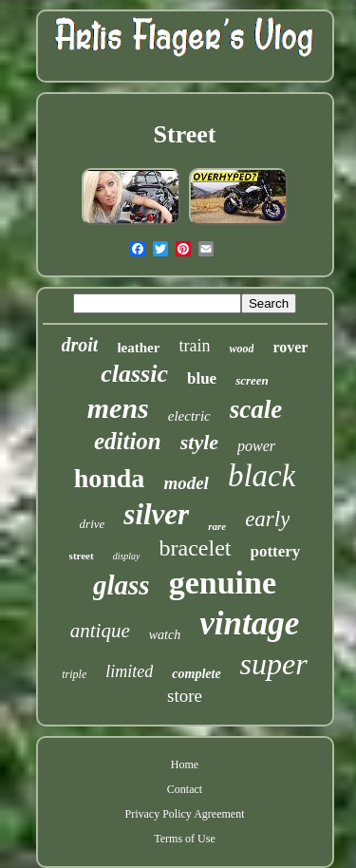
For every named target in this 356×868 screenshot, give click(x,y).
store (185, 696)
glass (122, 585)
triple (74, 674)
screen (252, 380)
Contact (185, 789)
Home (185, 764)
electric (189, 416)
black (262, 476)
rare (217, 526)
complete (196, 674)
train (194, 346)
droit (80, 345)
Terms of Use (184, 839)
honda (110, 478)
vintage (249, 623)
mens (118, 408)
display (127, 556)
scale (256, 409)
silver (156, 514)
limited (129, 671)
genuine (223, 583)
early (267, 519)
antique (100, 631)
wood (241, 349)
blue (202, 378)
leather (138, 348)
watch (165, 635)
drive (93, 524)
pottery (276, 551)
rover (290, 347)
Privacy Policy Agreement (185, 814)
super (274, 664)
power (256, 446)
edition (128, 441)
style (199, 442)
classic (134, 374)
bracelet (196, 548)
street (82, 556)
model (186, 483)
